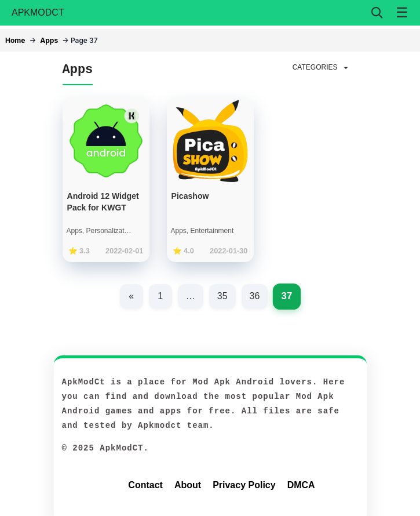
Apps (49, 40)
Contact (145, 485)
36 (255, 296)
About (188, 485)
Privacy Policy (244, 485)
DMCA (301, 485)
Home (15, 40)
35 (222, 296)
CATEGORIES (322, 68)
